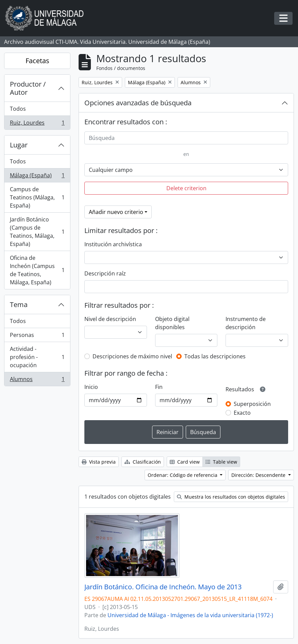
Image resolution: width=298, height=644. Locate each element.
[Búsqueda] (186, 138)
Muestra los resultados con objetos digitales (231, 497)
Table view (221, 462)
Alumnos (37, 380)
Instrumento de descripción (246, 323)
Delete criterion (186, 188)
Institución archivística (113, 244)
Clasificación (143, 462)
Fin (159, 387)
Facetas (37, 61)
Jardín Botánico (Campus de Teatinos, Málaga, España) (37, 232)
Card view (185, 462)
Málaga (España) (37, 177)
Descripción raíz (105, 273)
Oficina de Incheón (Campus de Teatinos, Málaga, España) (37, 270)
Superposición (252, 404)
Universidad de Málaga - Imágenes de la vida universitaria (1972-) (190, 615)
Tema (19, 305)
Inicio (91, 387)
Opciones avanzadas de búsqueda (138, 103)
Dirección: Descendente (259, 475)
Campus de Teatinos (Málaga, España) (37, 197)
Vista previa (99, 462)
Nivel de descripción (110, 319)
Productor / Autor (28, 88)
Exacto (242, 413)
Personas (37, 336)
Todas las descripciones (215, 356)
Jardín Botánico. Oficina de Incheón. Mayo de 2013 (163, 587)
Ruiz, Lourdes (37, 124)
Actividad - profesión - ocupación (37, 357)
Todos (18, 109)
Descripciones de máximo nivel (132, 356)
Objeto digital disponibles (172, 323)
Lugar (19, 145)
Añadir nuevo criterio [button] (116, 212)
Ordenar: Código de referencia (183, 475)
